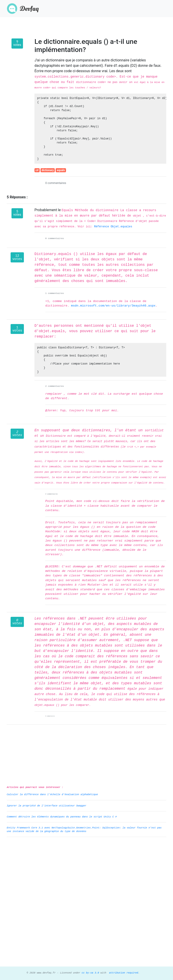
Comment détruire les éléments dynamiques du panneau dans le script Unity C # (62, 817)
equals (61, 170)
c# (37, 170)
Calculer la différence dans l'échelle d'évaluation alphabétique (52, 794)
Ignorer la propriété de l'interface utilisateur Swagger (47, 806)
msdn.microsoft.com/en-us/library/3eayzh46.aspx (113, 306)
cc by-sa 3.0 (90, 973)
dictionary (48, 170)
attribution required (123, 973)
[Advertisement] (86, 872)
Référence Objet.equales (113, 227)
